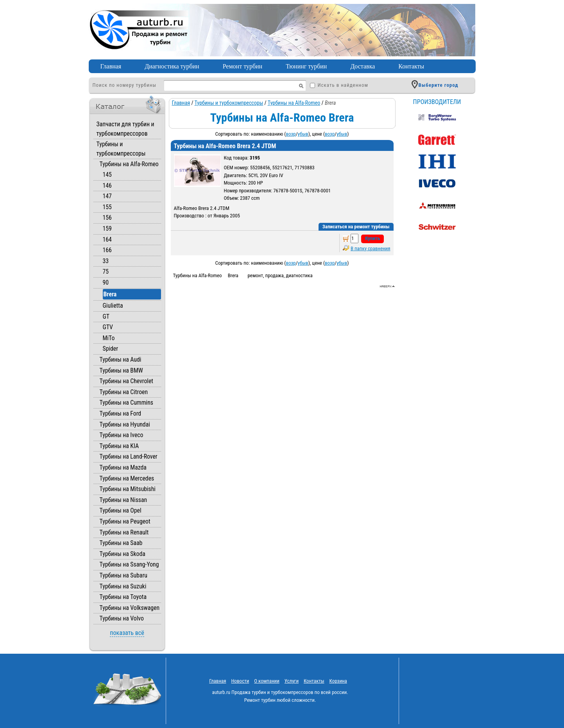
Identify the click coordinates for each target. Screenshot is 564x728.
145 (107, 175)
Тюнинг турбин (306, 66)
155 (107, 207)
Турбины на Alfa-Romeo (129, 164)
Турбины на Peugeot (125, 521)
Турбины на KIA (119, 446)
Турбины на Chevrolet (127, 381)
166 (107, 250)
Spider (110, 349)
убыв (303, 134)
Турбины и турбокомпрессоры (229, 103)
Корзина (338, 681)
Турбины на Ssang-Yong (129, 564)
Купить (372, 238)
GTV (108, 327)
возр (291, 134)
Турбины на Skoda (123, 554)
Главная (111, 66)
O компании (267, 681)
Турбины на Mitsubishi (128, 489)
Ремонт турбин (243, 66)
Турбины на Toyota (123, 597)
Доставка (363, 66)
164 (107, 239)
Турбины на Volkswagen (130, 608)
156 (107, 218)
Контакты (411, 66)
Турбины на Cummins (126, 403)
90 (106, 282)
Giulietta (113, 306)
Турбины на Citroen (124, 392)
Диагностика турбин (172, 66)
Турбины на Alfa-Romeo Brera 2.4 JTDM (225, 146)
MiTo (109, 338)
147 (107, 196)
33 (106, 261)
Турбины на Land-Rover (129, 456)
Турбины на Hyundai (125, 424)
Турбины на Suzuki (123, 586)
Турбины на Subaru (124, 575)
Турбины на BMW (121, 370)
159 (107, 229)
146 (107, 186)
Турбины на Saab (121, 543)
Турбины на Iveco (122, 435)
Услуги (292, 681)
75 (106, 272)
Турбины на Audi (121, 360)
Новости (240, 681)
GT (106, 316)
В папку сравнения (371, 248)
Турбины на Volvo (122, 618)
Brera (110, 294)
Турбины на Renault (124, 532)
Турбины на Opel (121, 510)
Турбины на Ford (121, 413)
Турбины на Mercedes (127, 478)
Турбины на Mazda (123, 467)
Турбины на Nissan (124, 500)
